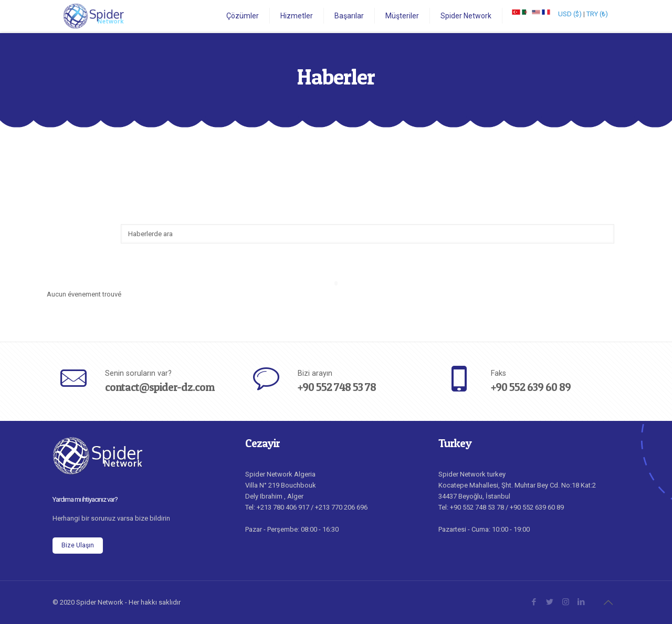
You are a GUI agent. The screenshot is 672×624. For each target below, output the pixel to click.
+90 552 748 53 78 (337, 387)
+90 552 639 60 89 (531, 387)
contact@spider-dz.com (160, 387)
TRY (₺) (597, 14)
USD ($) (570, 14)
